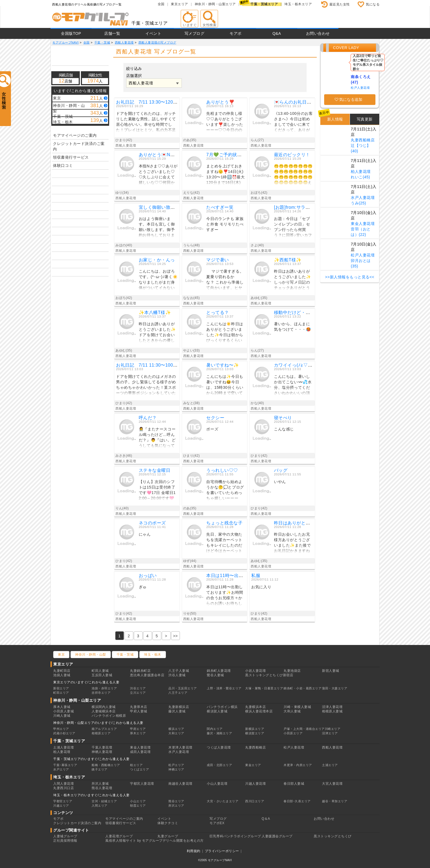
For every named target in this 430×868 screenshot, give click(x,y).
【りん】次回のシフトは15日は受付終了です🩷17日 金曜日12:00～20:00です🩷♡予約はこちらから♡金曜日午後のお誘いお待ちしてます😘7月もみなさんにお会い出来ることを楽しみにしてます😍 (158, 491)
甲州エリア (61, 729)
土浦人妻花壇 (63, 747)
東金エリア (253, 765)
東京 (61, 655)
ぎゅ (143, 587)
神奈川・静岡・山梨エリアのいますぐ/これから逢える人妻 (98, 723)
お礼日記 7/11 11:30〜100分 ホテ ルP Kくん (165, 365)
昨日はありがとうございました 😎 (309, 523)
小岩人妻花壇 (255, 671)
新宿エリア (61, 688)
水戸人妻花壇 (363, 198)
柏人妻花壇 (361, 172)
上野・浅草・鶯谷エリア (224, 688)
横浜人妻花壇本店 (259, 711)
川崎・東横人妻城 (297, 707)
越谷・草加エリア (335, 801)
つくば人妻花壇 (219, 747)
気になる (373, 4)
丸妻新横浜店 (179, 707)
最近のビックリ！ (292, 155)
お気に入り (261, 587)
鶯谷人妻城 (215, 675)
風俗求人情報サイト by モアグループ (134, 841)
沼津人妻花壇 (332, 707)
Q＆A (266, 819)
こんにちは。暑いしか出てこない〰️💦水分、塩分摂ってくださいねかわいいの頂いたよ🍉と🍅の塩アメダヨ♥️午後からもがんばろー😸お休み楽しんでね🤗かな (293, 386)
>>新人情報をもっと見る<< (350, 277)
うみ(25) (358, 203)
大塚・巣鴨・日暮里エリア (264, 688)
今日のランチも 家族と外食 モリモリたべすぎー (225, 224)
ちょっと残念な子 (224, 523)
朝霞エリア (138, 806)
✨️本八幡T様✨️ (155, 312)
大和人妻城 (292, 711)
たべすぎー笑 (220, 207)
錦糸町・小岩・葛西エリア (302, 688)
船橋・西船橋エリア (106, 765)
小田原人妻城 (63, 711)
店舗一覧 (112, 33)
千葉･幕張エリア (65, 765)
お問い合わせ (318, 33)
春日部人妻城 (294, 784)
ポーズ (212, 429)
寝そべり (283, 418)
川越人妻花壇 (255, 784)
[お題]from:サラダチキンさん (303, 207)
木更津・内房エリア (298, 765)
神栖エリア (176, 769)
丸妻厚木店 (139, 707)
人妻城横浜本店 (104, 711)
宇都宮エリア (63, 801)
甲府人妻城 (139, 711)
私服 (256, 576)
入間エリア (100, 806)
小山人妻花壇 (217, 784)
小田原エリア (293, 733)
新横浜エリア (255, 729)
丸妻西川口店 (63, 788)
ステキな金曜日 (155, 470)
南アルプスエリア (104, 729)
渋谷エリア (138, 688)
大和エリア (176, 733)
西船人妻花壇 (332, 747)
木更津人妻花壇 (180, 747)
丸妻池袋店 (292, 671)
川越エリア (61, 806)
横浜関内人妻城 (104, 707)
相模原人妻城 (332, 711)
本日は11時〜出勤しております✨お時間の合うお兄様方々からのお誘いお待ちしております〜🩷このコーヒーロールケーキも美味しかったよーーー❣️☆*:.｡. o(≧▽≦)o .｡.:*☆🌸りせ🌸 (225, 596)
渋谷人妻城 (177, 675)
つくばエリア (139, 769)
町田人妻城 (100, 671)
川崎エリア (333, 729)
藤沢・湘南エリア (219, 733)
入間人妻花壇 (63, 784)
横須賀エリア (255, 733)
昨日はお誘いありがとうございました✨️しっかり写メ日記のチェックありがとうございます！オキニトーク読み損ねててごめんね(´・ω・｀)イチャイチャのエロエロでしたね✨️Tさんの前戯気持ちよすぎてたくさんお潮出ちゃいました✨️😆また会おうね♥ (293, 280)
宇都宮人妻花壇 (142, 784)
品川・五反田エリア (183, 688)
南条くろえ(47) (361, 79)
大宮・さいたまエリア (223, 801)
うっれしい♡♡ (222, 470)
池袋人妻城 (62, 675)
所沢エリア (176, 806)
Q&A (277, 33)
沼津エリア (330, 733)
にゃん (145, 534)
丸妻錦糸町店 (140, 671)
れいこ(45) (360, 177)
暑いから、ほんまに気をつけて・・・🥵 (292, 327)
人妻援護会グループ (277, 836)
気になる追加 (351, 99)
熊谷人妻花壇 (102, 788)
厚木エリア (138, 733)
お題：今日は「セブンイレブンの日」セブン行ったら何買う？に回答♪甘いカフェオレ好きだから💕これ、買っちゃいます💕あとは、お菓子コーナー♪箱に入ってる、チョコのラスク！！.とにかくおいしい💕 (293, 228)
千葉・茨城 (125, 655)
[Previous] (176, 636)
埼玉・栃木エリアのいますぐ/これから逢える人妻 (91, 795)
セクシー (215, 418)
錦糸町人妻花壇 (219, 671)
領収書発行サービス (71, 157)
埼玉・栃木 (153, 655)
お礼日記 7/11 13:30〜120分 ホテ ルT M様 (165, 102)
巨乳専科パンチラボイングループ (235, 836)
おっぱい (148, 576)
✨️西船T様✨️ (288, 260)
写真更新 (365, 119)
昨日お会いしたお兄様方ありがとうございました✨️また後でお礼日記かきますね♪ (292, 543)
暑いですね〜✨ (223, 365)
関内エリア (215, 729)
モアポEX (217, 823)
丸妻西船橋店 (363, 140)
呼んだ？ (148, 418)
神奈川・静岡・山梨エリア (215, 4)
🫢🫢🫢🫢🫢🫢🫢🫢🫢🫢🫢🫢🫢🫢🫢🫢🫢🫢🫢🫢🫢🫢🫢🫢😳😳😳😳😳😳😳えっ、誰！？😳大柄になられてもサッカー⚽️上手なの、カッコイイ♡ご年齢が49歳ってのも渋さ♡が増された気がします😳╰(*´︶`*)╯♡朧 (293, 175)
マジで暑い (218, 260)
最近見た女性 (340, 4)
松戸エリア (176, 765)
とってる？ (218, 312)
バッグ (281, 470)
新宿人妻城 (331, 671)
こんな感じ (284, 429)
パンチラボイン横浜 (222, 707)
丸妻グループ (168, 836)
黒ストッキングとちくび (333, 836)
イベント (153, 33)
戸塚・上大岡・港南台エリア (304, 729)
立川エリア (138, 693)
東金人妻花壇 (363, 224)
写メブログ (195, 33)
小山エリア (138, 801)
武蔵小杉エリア (64, 733)
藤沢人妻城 (177, 711)
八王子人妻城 (179, 671)
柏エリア (136, 765)
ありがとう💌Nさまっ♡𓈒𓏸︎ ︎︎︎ (166, 155)
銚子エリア (100, 769)
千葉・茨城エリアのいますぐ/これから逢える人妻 (91, 759)
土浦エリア (330, 765)
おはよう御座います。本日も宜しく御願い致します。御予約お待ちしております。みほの (157, 228)
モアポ (236, 33)
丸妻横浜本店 (255, 707)
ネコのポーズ (152, 523)
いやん (280, 482)
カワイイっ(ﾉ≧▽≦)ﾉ (294, 365)
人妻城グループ (65, 836)
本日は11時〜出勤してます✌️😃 (239, 576)
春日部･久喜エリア (297, 801)
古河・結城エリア (104, 801)
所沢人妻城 (100, 784)
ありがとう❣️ (220, 102)
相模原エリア (101, 733)
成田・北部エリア (219, 765)
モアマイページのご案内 (75, 135)
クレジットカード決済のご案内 (79, 146)
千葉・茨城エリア (264, 4)
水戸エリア (61, 769)
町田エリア (61, 693)
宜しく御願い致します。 (164, 207)
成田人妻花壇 (140, 752)
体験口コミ (63, 165)
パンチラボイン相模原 (109, 716)
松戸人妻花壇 (360, 88)
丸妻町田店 (62, 671)
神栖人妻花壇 (102, 752)
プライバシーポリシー (222, 851)
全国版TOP (71, 33)
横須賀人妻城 (217, 711)
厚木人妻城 (62, 707)
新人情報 (335, 119)
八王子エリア (178, 693)
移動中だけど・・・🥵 (297, 312)
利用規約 (194, 851)
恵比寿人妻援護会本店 (147, 675)
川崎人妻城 (62, 716)
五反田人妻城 (102, 675)
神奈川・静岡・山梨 (91, 655)
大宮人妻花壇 (332, 784)
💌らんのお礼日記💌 (295, 102)
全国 (161, 4)
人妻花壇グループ (119, 836)
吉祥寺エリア (101, 693)
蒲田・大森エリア (335, 688)
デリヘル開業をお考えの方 (183, 841)
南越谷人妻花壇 (180, 784)
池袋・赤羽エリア (104, 688)
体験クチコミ (168, 823)
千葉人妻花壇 (102, 747)
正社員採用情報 (65, 841)
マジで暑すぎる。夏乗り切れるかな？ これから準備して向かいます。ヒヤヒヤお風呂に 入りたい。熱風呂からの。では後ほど (225, 280)
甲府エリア (138, 729)
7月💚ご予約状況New (228, 155)
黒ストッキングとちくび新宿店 (269, 675)
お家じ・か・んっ (157, 260)
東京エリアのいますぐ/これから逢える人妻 (86, 682)
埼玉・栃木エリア (298, 4)
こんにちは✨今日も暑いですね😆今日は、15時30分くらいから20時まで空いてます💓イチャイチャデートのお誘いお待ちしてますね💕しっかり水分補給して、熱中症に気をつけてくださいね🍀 (225, 386)
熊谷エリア (176, 801)
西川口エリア (255, 801)
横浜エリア (176, 729)
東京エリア (179, 4)
